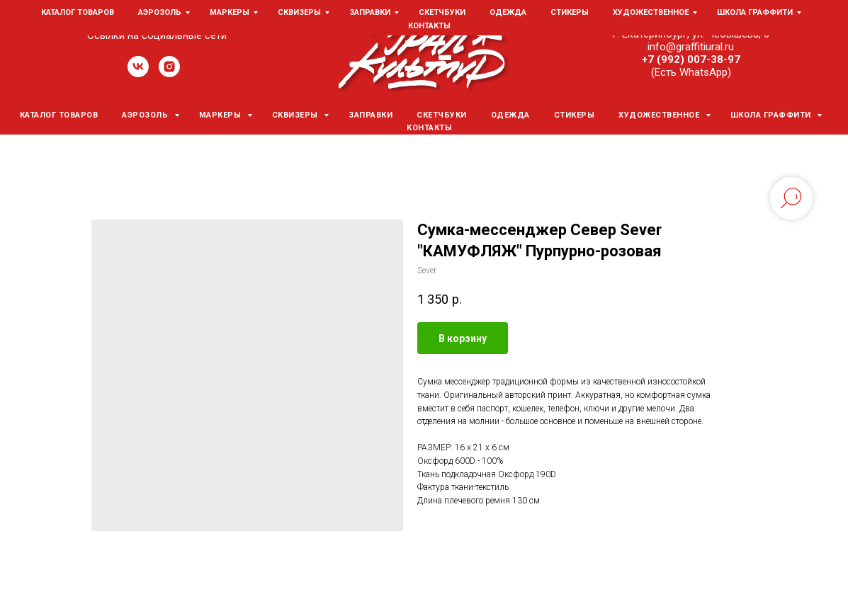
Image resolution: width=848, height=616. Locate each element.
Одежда (510, 115)
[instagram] (169, 73)
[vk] (138, 73)
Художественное (660, 115)
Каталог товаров (59, 115)
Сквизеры (296, 115)
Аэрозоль (146, 115)
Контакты (429, 128)
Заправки (371, 115)
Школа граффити (772, 115)
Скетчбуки (442, 115)
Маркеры (221, 115)
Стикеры (575, 115)
